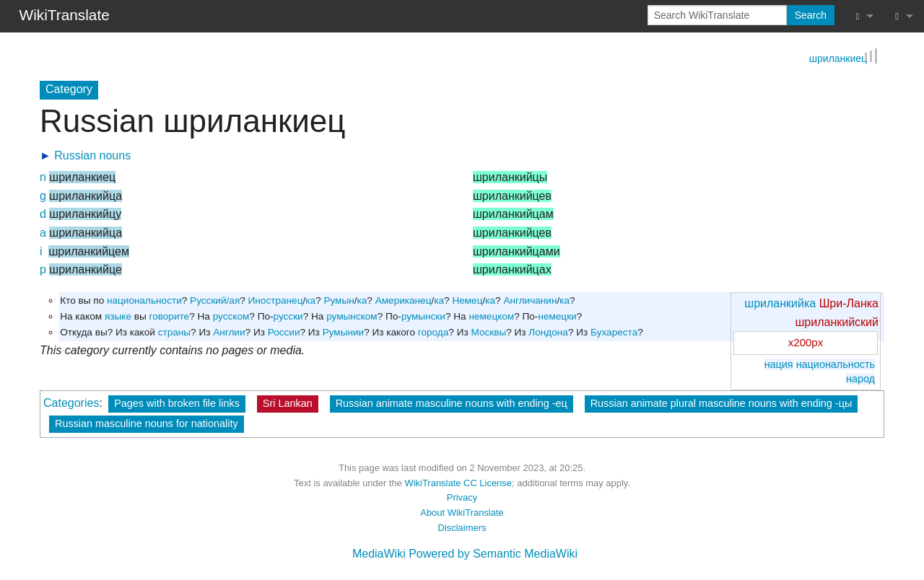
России (284, 332)
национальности (144, 301)
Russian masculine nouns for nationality (147, 423)
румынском (352, 316)
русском (231, 316)
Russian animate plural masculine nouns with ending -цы (722, 403)
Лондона (548, 332)
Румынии (344, 332)
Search (811, 15)
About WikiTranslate (462, 513)
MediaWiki (379, 554)
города (433, 332)
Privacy (462, 498)
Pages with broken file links (177, 403)
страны (174, 332)
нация (779, 364)
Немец (467, 301)
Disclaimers (462, 528)
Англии (229, 332)
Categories (71, 403)
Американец (404, 301)
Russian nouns (92, 156)
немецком (491, 316)
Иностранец (276, 301)
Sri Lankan (288, 403)
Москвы (488, 332)
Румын (339, 301)
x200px (806, 343)
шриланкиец (838, 60)
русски (288, 316)
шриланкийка (780, 304)
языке (118, 316)
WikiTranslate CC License (458, 483)
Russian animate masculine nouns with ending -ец (452, 403)
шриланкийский (837, 322)
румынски (423, 316)
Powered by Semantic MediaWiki (493, 554)
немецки (557, 316)
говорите (170, 316)
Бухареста (614, 332)
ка (310, 301)
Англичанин (530, 301)
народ (860, 379)
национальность (836, 364)
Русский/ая (215, 301)
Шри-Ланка (849, 304)
